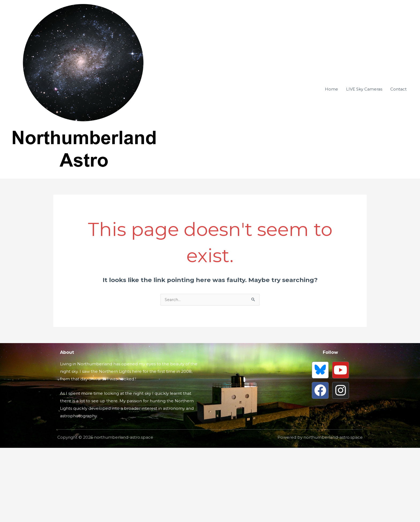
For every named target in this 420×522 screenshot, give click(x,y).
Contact (398, 126)
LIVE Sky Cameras (364, 126)
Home (331, 126)
